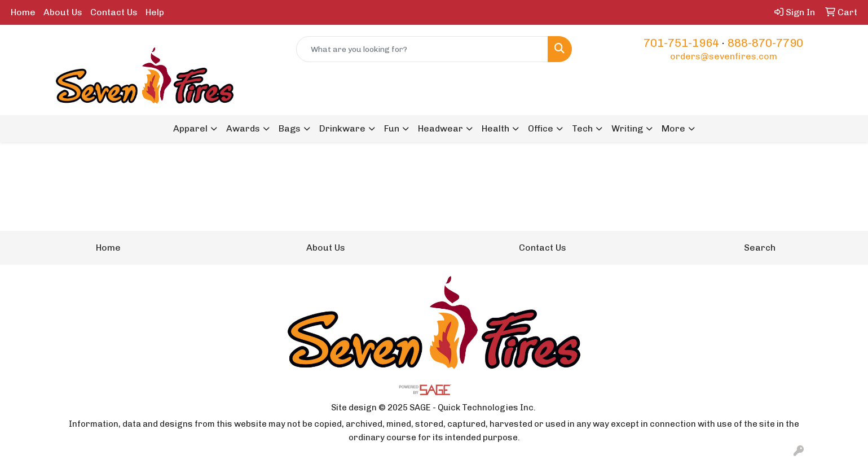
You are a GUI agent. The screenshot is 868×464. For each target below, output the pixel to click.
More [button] (673, 128)
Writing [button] (627, 128)
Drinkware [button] (342, 128)
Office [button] (541, 128)
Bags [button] (290, 128)
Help (155, 12)
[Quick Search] (422, 49)
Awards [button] (243, 128)
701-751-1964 (681, 43)
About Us (63, 12)
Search (760, 248)
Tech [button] (582, 128)
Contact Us (114, 12)
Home (23, 12)
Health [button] (495, 128)
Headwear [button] (440, 128)
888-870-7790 (765, 43)
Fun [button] (392, 128)
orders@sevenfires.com (724, 56)
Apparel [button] (190, 128)
